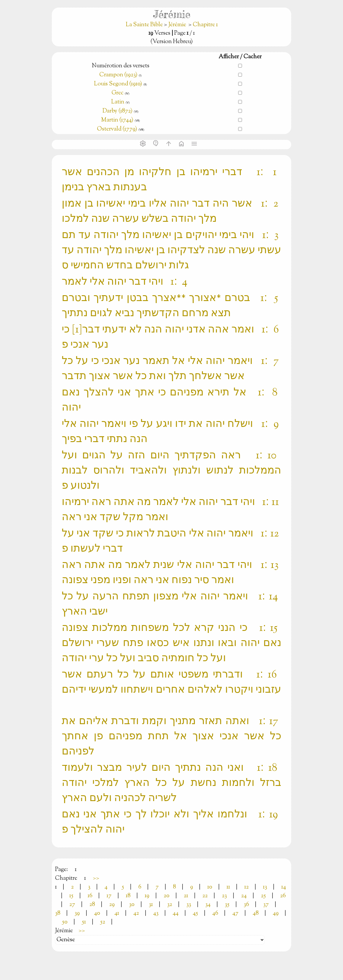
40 (97, 913)
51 (84, 922)
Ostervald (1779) (117, 129)
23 (224, 896)
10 (210, 887)
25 (263, 896)
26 (283, 896)
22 (205, 896)
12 (246, 887)
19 (147, 896)
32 (170, 905)
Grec (117, 93)
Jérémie (177, 25)
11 (228, 887)
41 (117, 913)
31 (151, 905)
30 (132, 905)
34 (208, 905)
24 (244, 896)
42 (136, 913)
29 (112, 905)
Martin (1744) (117, 120)
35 (227, 905)
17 (109, 896)
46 (215, 913)
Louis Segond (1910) (119, 84)
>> (96, 878)
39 (77, 913)
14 (284, 887)
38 (58, 913)
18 (128, 896)
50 (65, 922)
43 (156, 913)
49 (276, 913)
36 (246, 905)
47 (235, 913)
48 (256, 913)
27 (72, 905)
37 (266, 905)
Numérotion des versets (121, 66)
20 (167, 896)
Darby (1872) (117, 111)
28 (92, 905)
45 (195, 913)
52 (103, 922)
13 (265, 887)
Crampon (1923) (118, 75)
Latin (118, 102)
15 (71, 896)
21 (186, 896)
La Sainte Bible (145, 25)
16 (90, 896)
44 (176, 913)
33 (189, 905)
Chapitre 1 (205, 25)
